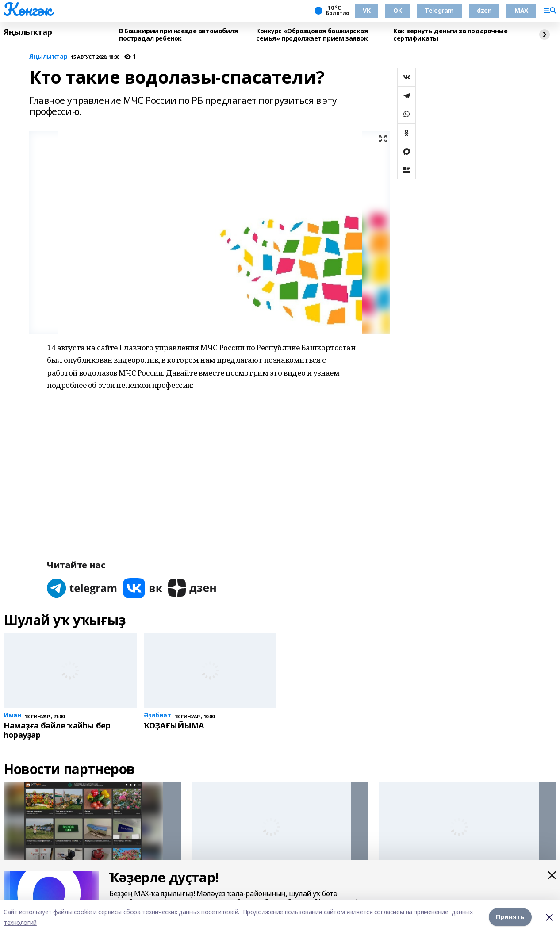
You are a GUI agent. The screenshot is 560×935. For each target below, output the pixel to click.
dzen (484, 10)
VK (366, 10)
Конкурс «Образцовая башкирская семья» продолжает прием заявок (312, 35)
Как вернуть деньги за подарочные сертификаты (451, 35)
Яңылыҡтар (28, 32)
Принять (510, 917)
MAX (521, 10)
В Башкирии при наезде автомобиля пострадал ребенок (178, 35)
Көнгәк (27, 9)
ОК (397, 10)
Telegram (439, 10)
